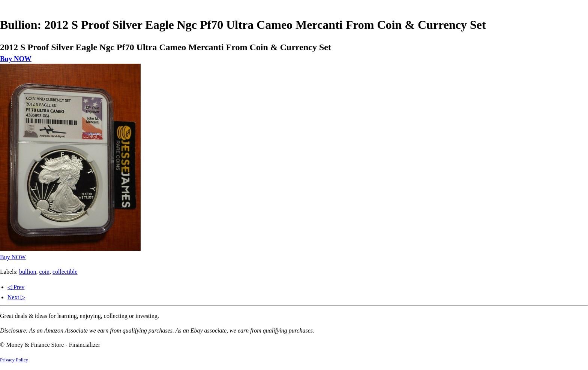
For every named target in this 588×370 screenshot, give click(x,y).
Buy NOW (16, 59)
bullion (28, 272)
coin (44, 272)
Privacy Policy (14, 360)
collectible (65, 272)
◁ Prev (16, 287)
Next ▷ (16, 297)
